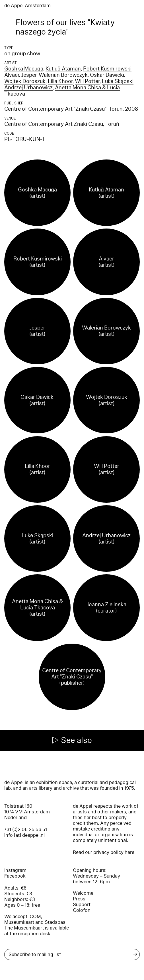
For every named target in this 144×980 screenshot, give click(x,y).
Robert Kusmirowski (107, 69)
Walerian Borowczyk (63, 75)
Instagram (15, 870)
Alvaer (12, 75)
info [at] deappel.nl (24, 835)
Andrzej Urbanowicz (28, 88)
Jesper (29, 75)
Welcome (83, 893)
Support (82, 905)
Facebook (15, 876)
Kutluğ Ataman (63, 69)
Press (79, 899)
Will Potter (87, 81)
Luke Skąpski (118, 81)
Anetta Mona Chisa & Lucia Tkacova (62, 91)
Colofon (82, 910)
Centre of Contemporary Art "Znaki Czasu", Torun (63, 109)
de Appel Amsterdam (27, 6)
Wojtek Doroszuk (25, 81)
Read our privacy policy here (104, 852)
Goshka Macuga (24, 69)
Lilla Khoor (60, 81)
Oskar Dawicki (107, 75)
